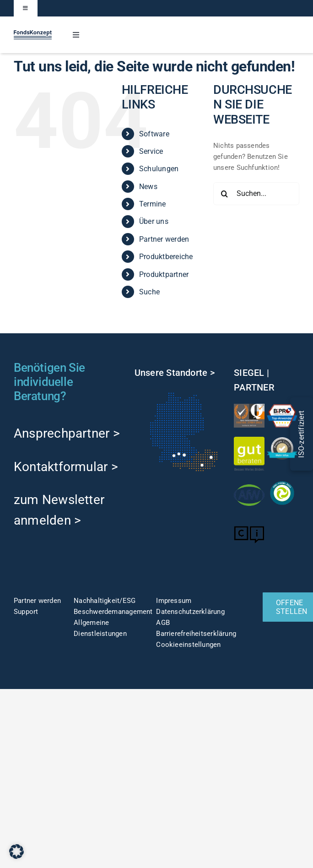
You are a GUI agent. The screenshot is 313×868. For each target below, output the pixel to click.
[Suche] (225, 194)
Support (26, 612)
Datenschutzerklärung (190, 612)
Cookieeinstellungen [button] (188, 645)
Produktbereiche (166, 257)
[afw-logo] (249, 483)
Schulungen (159, 169)
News (148, 187)
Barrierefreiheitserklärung (196, 634)
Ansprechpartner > (67, 433)
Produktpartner (164, 274)
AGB (163, 623)
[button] (16, 852)
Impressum (174, 601)
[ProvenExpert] (282, 440)
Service (151, 151)
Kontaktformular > (66, 467)
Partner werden (164, 239)
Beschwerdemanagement (113, 612)
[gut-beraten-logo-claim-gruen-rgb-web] (249, 440)
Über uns (154, 221)
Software (154, 134)
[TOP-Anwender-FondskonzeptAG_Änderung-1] (282, 407)
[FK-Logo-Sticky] (33, 33)
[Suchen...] (256, 194)
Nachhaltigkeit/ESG (105, 601)
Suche (149, 292)
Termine (153, 204)
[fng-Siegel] (282, 481)
